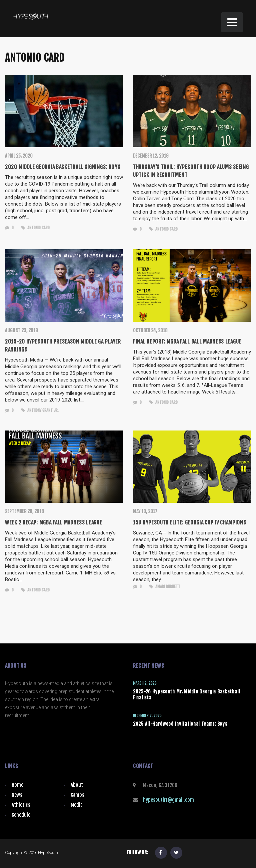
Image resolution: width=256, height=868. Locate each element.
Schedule (21, 815)
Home (17, 785)
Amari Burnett (165, 587)
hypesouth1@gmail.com (168, 800)
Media (77, 805)
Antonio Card (35, 228)
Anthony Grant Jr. (40, 410)
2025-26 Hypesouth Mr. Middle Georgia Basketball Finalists (187, 695)
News (17, 795)
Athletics (21, 805)
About (77, 785)
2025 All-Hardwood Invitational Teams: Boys (180, 724)
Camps (77, 795)
